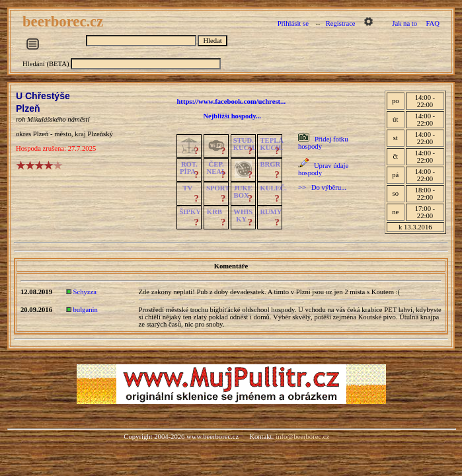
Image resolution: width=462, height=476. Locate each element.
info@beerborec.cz (302, 437)
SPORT (218, 188)
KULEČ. (273, 188)
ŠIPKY (190, 212)
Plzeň (28, 108)
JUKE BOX (243, 192)
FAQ (433, 23)
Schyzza (85, 292)
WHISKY (243, 216)
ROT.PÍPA (189, 168)
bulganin (86, 310)
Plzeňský (100, 134)
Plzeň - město (52, 134)
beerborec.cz (65, 21)
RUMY (271, 212)
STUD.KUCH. (245, 144)
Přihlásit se (293, 23)
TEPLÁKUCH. (272, 144)
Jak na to (404, 23)
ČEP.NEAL (216, 168)
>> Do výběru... (322, 187)
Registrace (341, 23)
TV (187, 188)
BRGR (270, 164)
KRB (214, 212)
